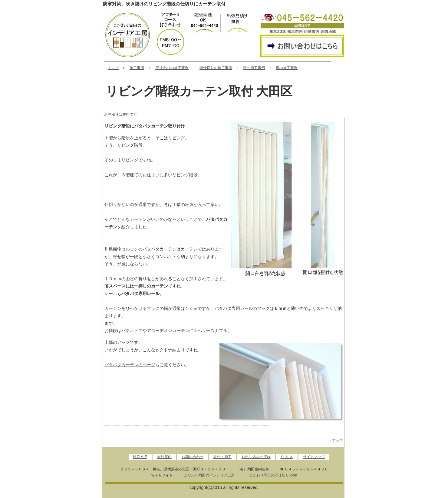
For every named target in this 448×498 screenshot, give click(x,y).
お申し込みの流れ (256, 457)
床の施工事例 (287, 68)
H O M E (140, 457)
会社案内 (164, 457)
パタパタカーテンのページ (130, 365)
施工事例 (137, 68)
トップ (113, 68)
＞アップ (336, 440)
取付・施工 (222, 457)
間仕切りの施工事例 (216, 68)
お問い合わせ (193, 457)
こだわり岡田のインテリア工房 (209, 475)
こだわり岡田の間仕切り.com (273, 475)
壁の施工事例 (254, 68)
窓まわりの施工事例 (172, 68)
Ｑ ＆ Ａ (287, 457)
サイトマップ (314, 457)
